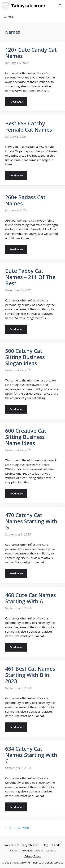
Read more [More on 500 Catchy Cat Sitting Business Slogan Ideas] (16, 409)
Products (27, 850)
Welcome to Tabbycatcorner (22, 845)
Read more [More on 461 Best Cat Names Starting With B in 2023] (16, 727)
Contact (51, 850)
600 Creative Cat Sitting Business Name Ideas (26, 437)
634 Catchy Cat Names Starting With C (31, 755)
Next (28, 828)
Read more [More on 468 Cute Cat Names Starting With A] (16, 647)
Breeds (56, 845)
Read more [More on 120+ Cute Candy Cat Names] (16, 102)
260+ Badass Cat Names (25, 200)
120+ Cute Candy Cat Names (31, 53)
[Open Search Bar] (60, 6)
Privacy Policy (33, 856)
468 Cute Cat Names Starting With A (31, 598)
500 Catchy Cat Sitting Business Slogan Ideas (25, 357)
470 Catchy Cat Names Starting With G (31, 521)
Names (14, 850)
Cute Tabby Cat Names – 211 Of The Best (30, 277)
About (39, 850)
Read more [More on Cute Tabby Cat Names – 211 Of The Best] (16, 329)
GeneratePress (54, 862)
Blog (45, 845)
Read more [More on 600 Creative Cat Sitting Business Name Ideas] (16, 493)
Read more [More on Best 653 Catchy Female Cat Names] (16, 175)
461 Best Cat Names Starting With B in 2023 (30, 675)
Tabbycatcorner (28, 6)
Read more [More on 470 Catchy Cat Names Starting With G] (16, 573)
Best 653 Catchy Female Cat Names (29, 127)
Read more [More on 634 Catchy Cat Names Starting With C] (16, 807)
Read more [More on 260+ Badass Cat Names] (16, 249)
